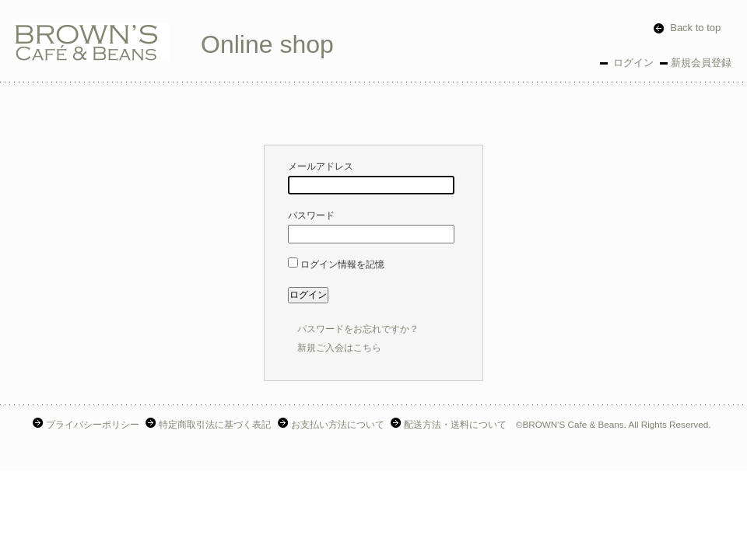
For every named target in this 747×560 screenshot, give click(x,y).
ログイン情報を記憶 (336, 264)
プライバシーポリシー (88, 424)
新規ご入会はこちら (339, 348)
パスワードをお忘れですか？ (358, 329)
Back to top (687, 28)
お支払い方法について (333, 424)
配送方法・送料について (450, 424)
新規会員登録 (701, 63)
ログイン (632, 63)
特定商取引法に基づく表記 (210, 424)
